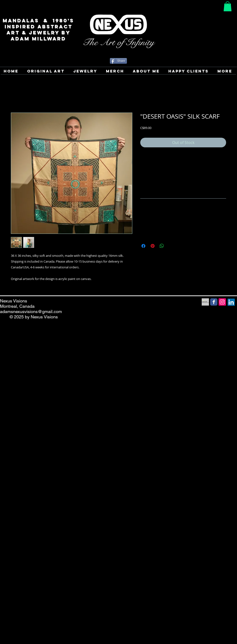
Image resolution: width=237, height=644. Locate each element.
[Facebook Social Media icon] (214, 302)
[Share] (118, 61)
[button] (228, 6)
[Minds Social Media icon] (205, 302)
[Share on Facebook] (143, 246)
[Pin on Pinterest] (153, 246)
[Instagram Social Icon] (222, 302)
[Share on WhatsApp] (162, 246)
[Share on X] (171, 246)
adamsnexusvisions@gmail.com (31, 311)
